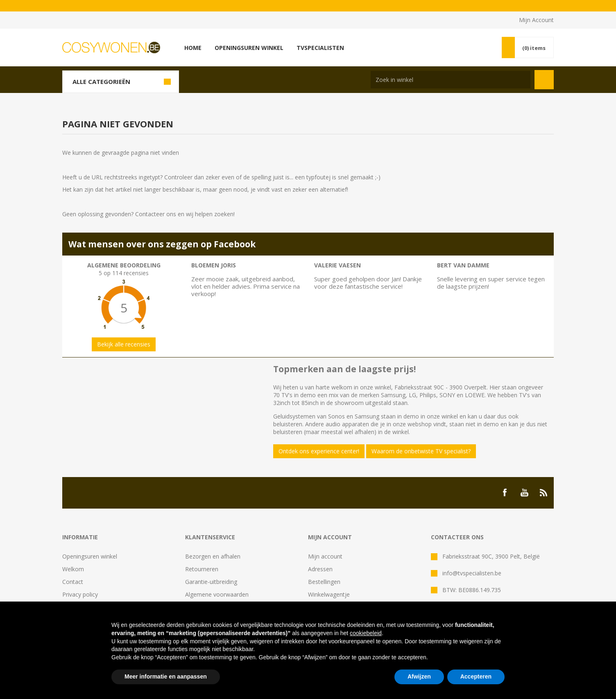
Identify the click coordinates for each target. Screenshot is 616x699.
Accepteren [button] (476, 676)
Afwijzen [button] (419, 676)
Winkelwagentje (329, 594)
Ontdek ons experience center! (319, 451)
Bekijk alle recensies (124, 344)
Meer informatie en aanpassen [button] (166, 676)
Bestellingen (324, 582)
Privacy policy (80, 594)
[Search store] (451, 80)
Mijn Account (536, 20)
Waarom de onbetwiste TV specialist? (421, 451)
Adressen (320, 569)
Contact (73, 582)
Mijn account (325, 556)
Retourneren (202, 569)
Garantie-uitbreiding (211, 582)
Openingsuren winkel (90, 556)
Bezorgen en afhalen (213, 556)
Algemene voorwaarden (217, 594)
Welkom (73, 569)
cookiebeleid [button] (366, 633)
